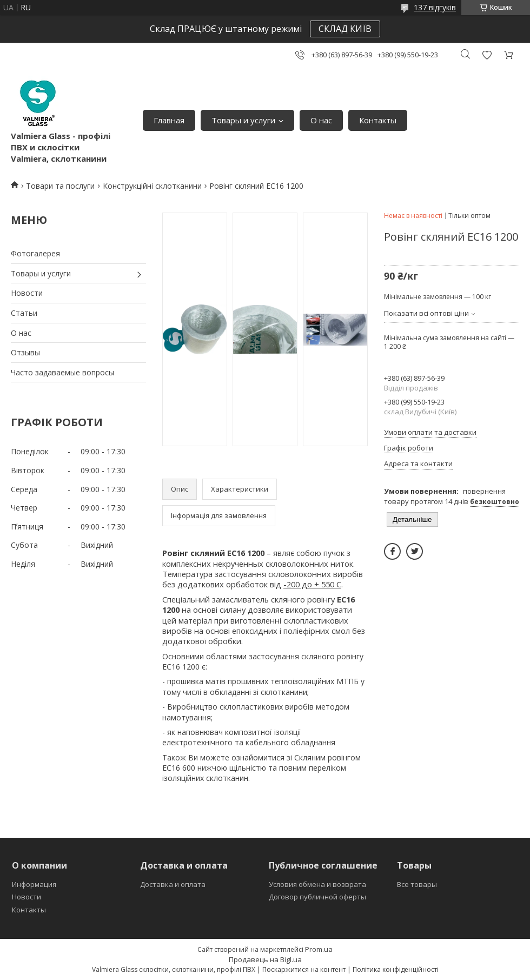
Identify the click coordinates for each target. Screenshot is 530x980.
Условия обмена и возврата (317, 884)
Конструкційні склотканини (152, 186)
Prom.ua (319, 949)
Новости (27, 293)
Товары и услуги (243, 120)
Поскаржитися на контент (304, 969)
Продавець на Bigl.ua (265, 959)
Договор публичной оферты (317, 897)
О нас (321, 120)
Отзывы (25, 352)
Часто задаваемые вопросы (62, 372)
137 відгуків (435, 7)
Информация (34, 884)
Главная (169, 120)
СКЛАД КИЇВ (345, 29)
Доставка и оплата (173, 884)
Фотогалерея (35, 253)
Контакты (378, 120)
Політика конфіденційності (396, 969)
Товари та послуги (60, 186)
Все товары (417, 884)
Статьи (24, 313)
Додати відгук (487, 55)
